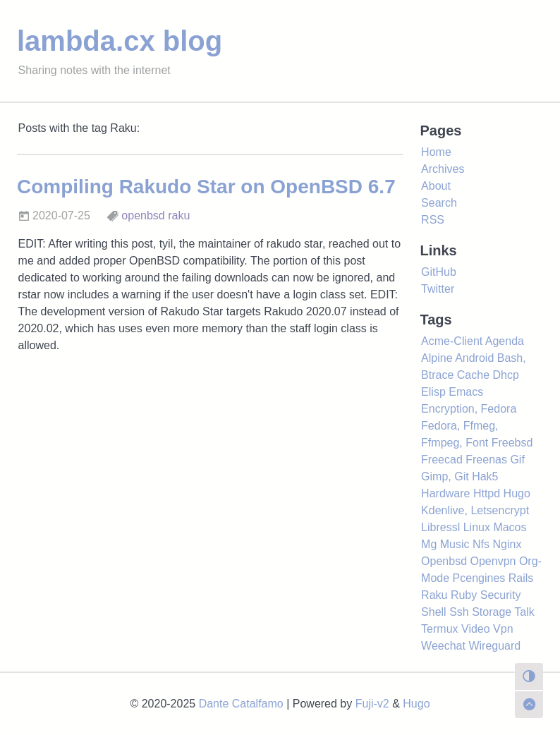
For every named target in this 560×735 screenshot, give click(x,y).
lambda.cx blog (120, 41)
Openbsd (444, 561)
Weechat (443, 646)
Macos (510, 527)
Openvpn (493, 561)
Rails (521, 578)
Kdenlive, (444, 510)
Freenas (486, 460)
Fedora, (440, 426)
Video (476, 629)
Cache (473, 375)
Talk (524, 612)
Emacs (466, 392)
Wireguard (494, 646)
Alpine (437, 358)
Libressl (440, 527)
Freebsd (512, 443)
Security (501, 595)
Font (477, 443)
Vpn (503, 629)
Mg (429, 544)
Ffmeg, (481, 426)
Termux (439, 629)
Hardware (445, 493)
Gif (517, 460)
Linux (477, 527)
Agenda (505, 341)
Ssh (459, 612)
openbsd (143, 215)
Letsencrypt (500, 510)
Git (461, 476)
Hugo (517, 493)
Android (474, 358)
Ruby (464, 595)
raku (179, 215)
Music (455, 544)
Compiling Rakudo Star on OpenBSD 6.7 (206, 187)
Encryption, (449, 409)
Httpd (487, 493)
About (436, 186)
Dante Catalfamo (241, 704)
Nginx (507, 544)
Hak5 (485, 476)
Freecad (442, 460)
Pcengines (479, 578)
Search (439, 203)
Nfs (481, 544)
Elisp (433, 392)
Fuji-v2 (372, 704)
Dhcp (506, 375)
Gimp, (436, 476)
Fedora (499, 409)
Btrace (437, 375)
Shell (434, 612)
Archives (443, 169)
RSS (433, 220)
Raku (434, 595)
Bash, (512, 358)
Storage (492, 612)
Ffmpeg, (442, 443)
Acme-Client (452, 341)
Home (436, 152)
